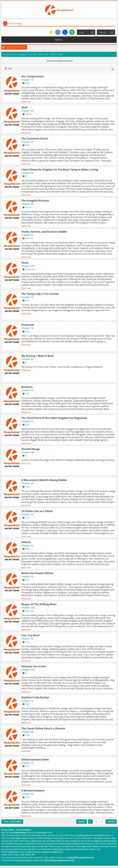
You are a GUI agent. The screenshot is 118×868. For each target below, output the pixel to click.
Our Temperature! (33, 76)
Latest (53, 54)
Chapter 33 (27, 111)
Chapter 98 (27, 204)
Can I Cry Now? (31, 635)
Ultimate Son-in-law (34, 666)
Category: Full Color (27, 54)
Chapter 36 (27, 794)
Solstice (26, 542)
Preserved (28, 325)
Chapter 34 (27, 514)
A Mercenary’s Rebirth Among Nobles (44, 480)
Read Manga (21, 833)
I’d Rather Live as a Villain (37, 511)
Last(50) (111, 822)
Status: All (43, 54)
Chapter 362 (28, 670)
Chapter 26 (27, 142)
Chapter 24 (27, 576)
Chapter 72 (27, 390)
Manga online (10, 54)
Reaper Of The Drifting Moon (39, 604)
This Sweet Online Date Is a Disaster (43, 728)
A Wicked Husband (33, 791)
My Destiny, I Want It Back (38, 356)
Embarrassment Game (35, 759)
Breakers (27, 387)
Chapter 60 (27, 173)
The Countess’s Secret (35, 138)
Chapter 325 (28, 266)
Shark (25, 263)
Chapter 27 (27, 297)
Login (82, 32)
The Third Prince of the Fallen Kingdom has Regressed (54, 418)
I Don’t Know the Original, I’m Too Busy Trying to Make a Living (60, 170)
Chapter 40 (27, 359)
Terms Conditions (24, 830)
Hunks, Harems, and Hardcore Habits (44, 232)
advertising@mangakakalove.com (59, 860)
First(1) (82, 822)
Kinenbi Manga (31, 449)
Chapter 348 (28, 452)
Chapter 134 (28, 607)
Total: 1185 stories (12, 822)
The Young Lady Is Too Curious (40, 294)
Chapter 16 (27, 328)
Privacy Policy (7, 830)
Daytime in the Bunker (35, 697)
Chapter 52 (27, 235)
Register (103, 32)
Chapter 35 (27, 639)
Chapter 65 (27, 421)
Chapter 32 (27, 545)
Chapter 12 (27, 80)
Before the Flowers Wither (38, 573)
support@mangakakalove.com (81, 858)
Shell (25, 107)
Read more (26, 102)
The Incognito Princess (35, 201)
